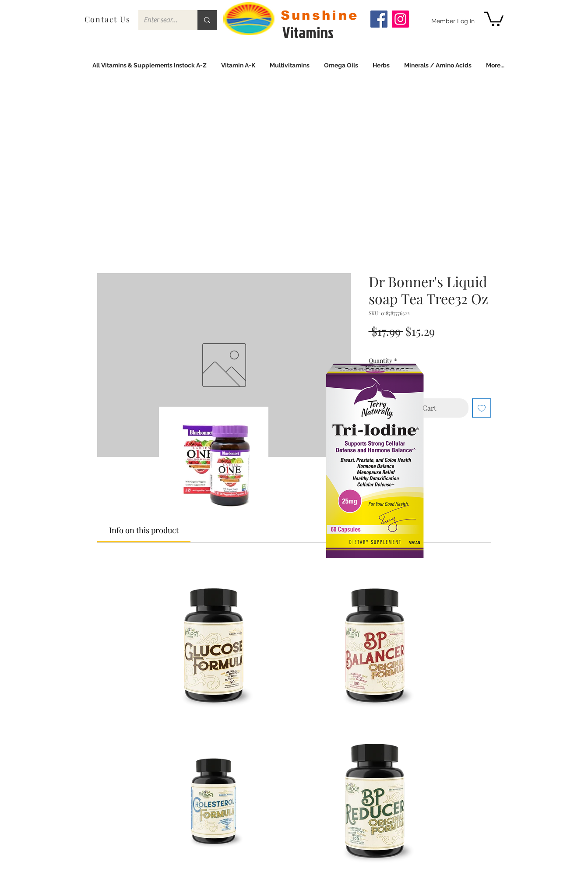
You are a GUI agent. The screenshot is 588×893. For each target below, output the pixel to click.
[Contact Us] (108, 19)
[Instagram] (400, 19)
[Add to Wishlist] (482, 408)
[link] (494, 18)
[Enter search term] (162, 20)
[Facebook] (379, 19)
